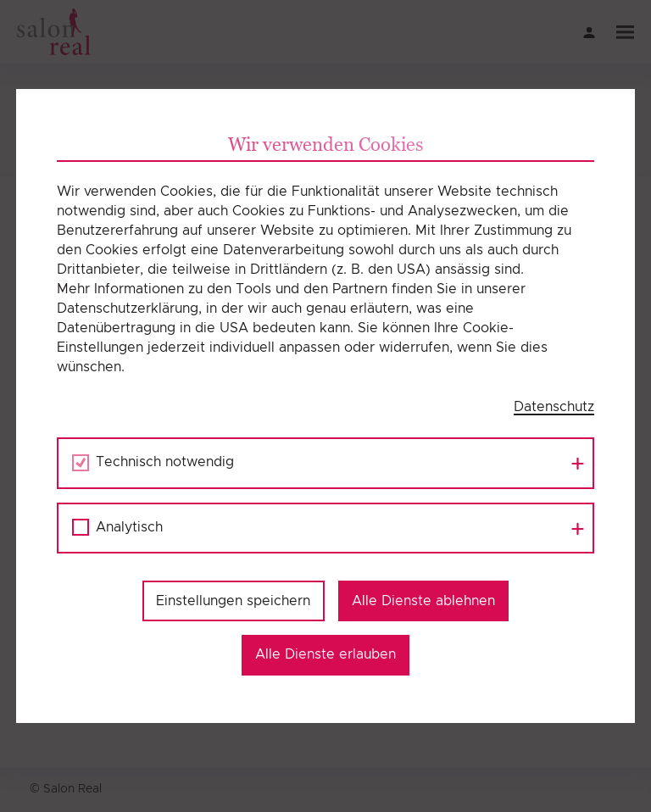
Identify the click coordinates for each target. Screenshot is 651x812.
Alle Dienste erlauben (325, 654)
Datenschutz (554, 407)
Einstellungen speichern (233, 601)
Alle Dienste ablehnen (423, 601)
